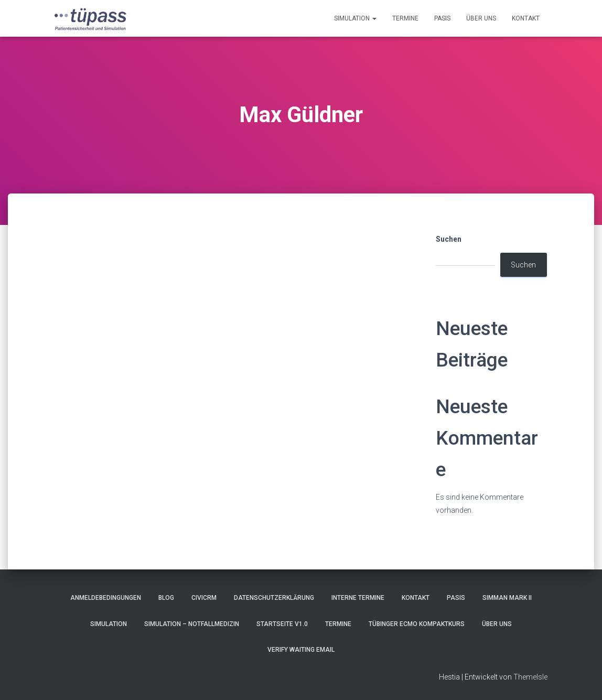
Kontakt (526, 18)
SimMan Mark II (507, 598)
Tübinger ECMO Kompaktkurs (417, 624)
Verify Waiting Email (301, 650)
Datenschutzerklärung (274, 598)
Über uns (481, 18)
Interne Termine (358, 598)
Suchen (449, 239)
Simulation (355, 18)
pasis (442, 18)
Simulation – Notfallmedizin (192, 624)
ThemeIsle (530, 677)
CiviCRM (204, 598)
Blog (166, 598)
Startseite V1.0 (282, 624)
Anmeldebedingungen (106, 598)
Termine (405, 18)
